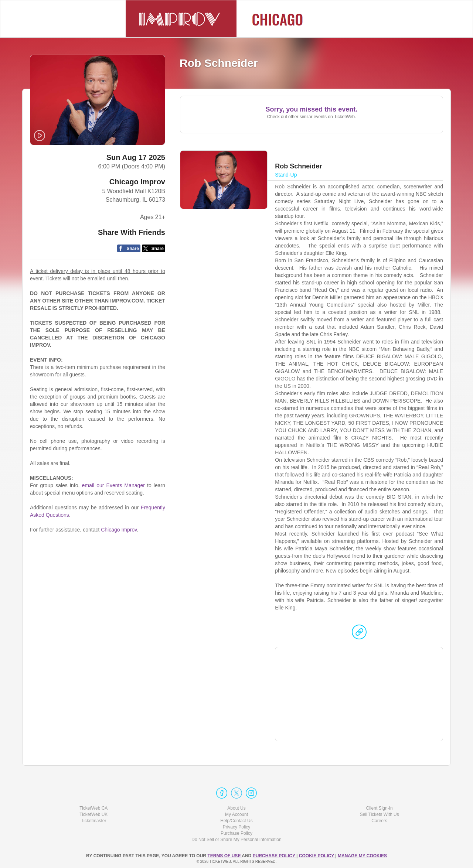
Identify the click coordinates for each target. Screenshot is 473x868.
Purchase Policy (236, 833)
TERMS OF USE (224, 856)
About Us (236, 808)
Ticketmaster (93, 821)
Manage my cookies (362, 856)
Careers (379, 821)
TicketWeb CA (93, 808)
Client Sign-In (380, 808)
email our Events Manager (113, 485)
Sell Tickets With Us (380, 814)
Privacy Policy (237, 827)
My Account (236, 814)
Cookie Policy (317, 856)
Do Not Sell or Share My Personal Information (236, 840)
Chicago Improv (137, 182)
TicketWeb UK (93, 814)
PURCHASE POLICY (275, 856)
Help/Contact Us (236, 821)
